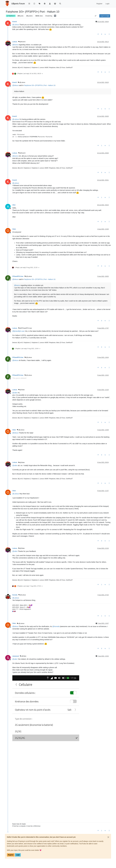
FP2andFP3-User (18, 276)
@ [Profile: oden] (15, 393)
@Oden (21, 390)
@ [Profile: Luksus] (16, 25)
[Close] (108, 837)
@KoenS (22, 42)
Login (18, 855)
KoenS (15, 22)
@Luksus (22, 82)
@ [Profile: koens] (15, 45)
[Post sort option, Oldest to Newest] (96, 16)
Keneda (15, 595)
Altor (14, 205)
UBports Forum (18, 4)
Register (11, 855)
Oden (14, 229)
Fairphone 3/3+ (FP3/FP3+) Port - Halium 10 (40, 85)
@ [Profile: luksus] (15, 85)
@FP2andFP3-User (25, 328)
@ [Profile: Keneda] (56, 626)
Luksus (15, 42)
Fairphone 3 (11, 16)
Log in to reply (105, 16)
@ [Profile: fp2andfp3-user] (18, 331)
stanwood (16, 656)
